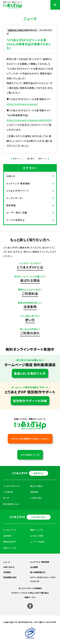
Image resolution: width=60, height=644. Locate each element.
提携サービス (30, 597)
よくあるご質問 (37, 536)
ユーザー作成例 (37, 542)
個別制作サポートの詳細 (30, 401)
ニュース (7, 562)
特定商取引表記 (10, 577)
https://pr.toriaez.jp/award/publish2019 (29, 120)
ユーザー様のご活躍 (17, 213)
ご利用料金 (30, 294)
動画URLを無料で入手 (30, 373)
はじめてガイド (10, 530)
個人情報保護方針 (38, 572)
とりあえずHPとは (30, 267)
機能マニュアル (37, 530)
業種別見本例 (9, 542)
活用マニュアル (10, 548)
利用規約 (7, 572)
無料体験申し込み (11, 504)
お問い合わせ (9, 567)
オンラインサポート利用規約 (30, 588)
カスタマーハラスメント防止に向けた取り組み (30, 593)
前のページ (18, 159)
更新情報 (11, 205)
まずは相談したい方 (30, 455)
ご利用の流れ (30, 333)
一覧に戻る (30, 159)
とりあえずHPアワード (18, 191)
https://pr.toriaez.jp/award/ (22, 104)
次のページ (42, 159)
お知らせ (11, 176)
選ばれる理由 (30, 280)
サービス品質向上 (16, 220)
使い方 (30, 320)
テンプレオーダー (15, 198)
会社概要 (34, 567)
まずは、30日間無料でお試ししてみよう (30, 439)
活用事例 (30, 307)
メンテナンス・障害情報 (18, 183)
